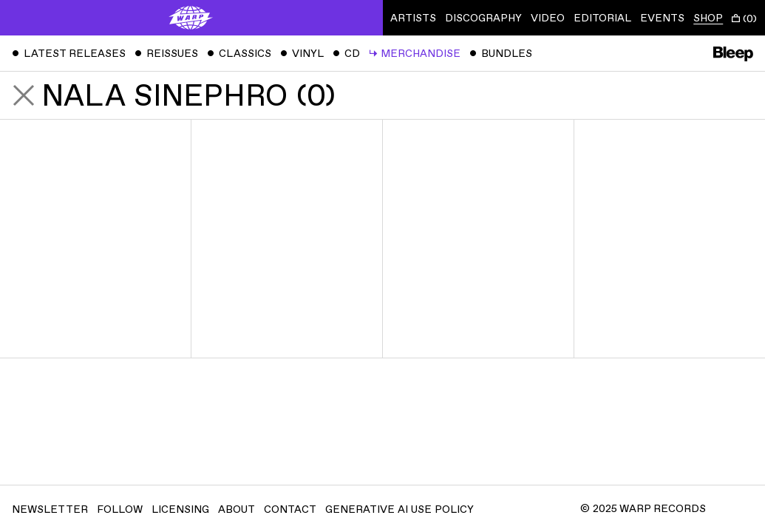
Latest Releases (69, 54)
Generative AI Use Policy (399, 509)
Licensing (180, 509)
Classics (239, 54)
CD (346, 54)
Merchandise (415, 54)
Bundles (501, 54)
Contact (290, 509)
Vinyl (302, 54)
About (237, 509)
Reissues (166, 54)
